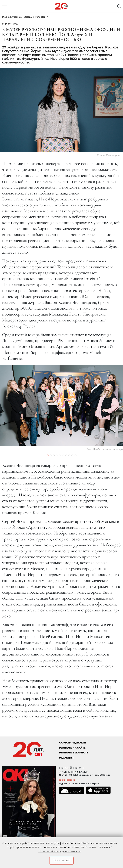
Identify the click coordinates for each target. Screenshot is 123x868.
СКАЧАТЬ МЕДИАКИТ (73, 743)
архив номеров (67, 780)
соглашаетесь (93, 847)
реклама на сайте (72, 748)
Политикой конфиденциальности (59, 851)
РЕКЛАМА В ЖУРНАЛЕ (74, 753)
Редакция (66, 758)
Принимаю (61, 860)
